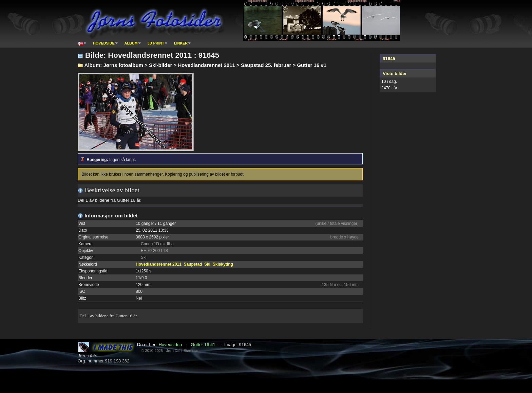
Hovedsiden (170, 345)
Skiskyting (223, 264)
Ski (207, 264)
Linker (181, 43)
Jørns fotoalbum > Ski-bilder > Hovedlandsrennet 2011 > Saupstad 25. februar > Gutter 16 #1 (215, 65)
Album (131, 43)
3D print (156, 43)
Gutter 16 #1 (203, 345)
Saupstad (193, 264)
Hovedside (104, 43)
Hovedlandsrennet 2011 (159, 264)
